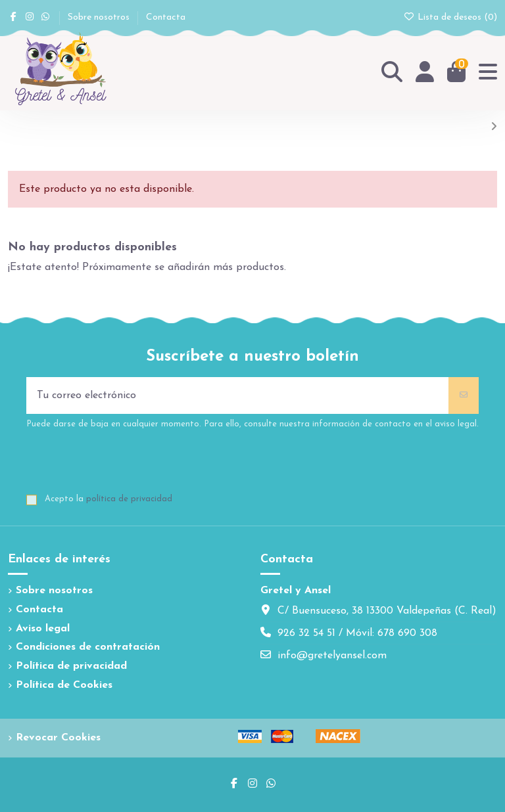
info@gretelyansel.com (332, 656)
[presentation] (126, 463)
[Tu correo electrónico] (238, 395)
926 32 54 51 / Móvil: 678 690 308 (357, 633)
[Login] (425, 73)
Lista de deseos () (451, 17)
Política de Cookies (64, 685)
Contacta (166, 17)
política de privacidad (129, 499)
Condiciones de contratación (88, 647)
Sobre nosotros (100, 17)
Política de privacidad (71, 666)
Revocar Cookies (58, 738)
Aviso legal (43, 629)
